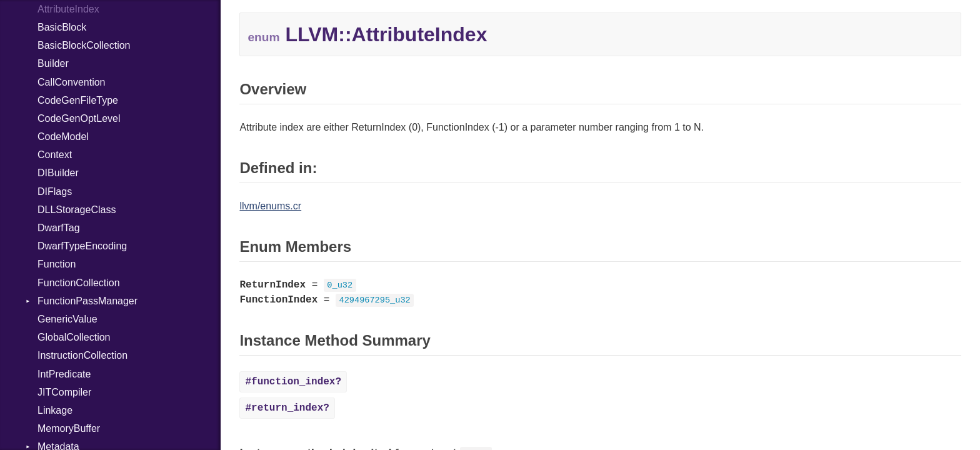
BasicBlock (62, 27)
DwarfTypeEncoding (82, 246)
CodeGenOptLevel (79, 118)
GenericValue (67, 319)
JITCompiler (64, 392)
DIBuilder (58, 173)
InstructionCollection (82, 355)
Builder (53, 63)
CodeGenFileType (78, 100)
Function (57, 264)
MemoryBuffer (69, 428)
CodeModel (63, 137)
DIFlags (55, 192)
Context (55, 155)
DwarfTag (59, 228)
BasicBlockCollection (84, 45)
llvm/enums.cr (270, 206)
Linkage (55, 410)
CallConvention (72, 82)
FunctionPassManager (87, 301)
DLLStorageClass (77, 210)
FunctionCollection (79, 283)
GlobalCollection (74, 337)
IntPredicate (64, 374)
